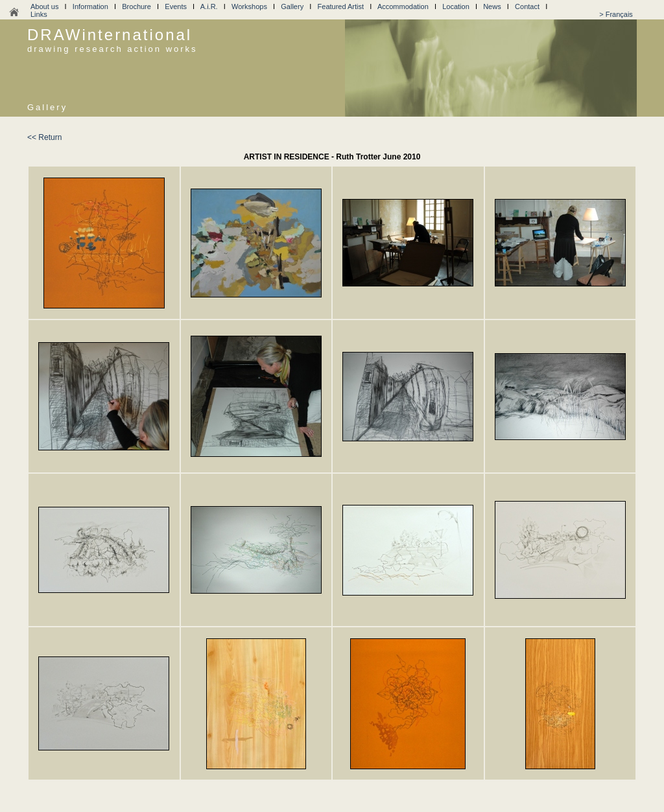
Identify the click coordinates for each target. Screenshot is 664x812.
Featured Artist (341, 6)
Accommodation (403, 6)
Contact (527, 6)
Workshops (249, 6)
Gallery (292, 6)
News (492, 6)
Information (90, 6)
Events (176, 6)
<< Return (44, 137)
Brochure (136, 6)
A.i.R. (209, 6)
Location (456, 6)
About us (44, 6)
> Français (616, 14)
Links (39, 14)
